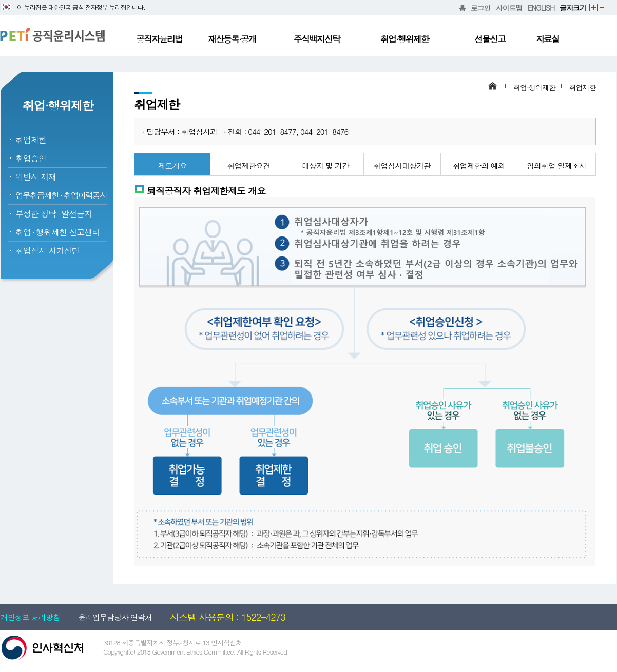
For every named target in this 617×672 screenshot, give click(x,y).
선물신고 (490, 39)
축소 (602, 8)
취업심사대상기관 (402, 165)
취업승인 (31, 158)
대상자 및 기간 (325, 165)
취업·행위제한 (404, 39)
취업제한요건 (249, 165)
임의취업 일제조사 (556, 165)
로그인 (481, 8)
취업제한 (31, 140)
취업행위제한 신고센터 (57, 232)
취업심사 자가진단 (47, 251)
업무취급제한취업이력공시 (61, 195)
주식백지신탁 (317, 39)
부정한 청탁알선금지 (54, 214)
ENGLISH (541, 8)
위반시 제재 (36, 177)
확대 (594, 8)
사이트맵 (509, 8)
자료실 (547, 39)
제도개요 (172, 165)
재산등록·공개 (232, 39)
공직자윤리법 (159, 39)
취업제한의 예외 (479, 165)
